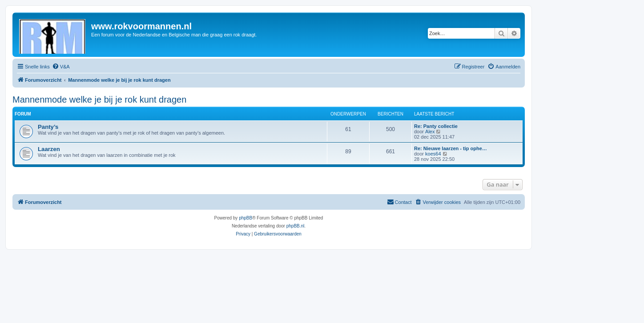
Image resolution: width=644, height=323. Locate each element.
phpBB (246, 218)
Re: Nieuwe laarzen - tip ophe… (451, 148)
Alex (430, 132)
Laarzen (49, 149)
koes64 (433, 154)
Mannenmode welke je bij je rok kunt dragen (99, 100)
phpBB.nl (296, 226)
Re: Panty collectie (436, 126)
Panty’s (48, 127)
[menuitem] (61, 67)
